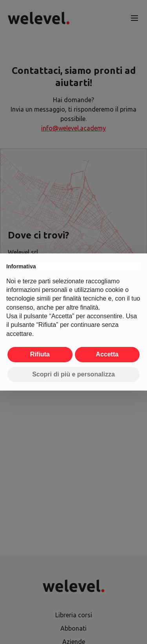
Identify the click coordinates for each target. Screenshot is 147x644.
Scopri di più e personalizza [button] (73, 374)
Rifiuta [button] (40, 354)
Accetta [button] (107, 354)
